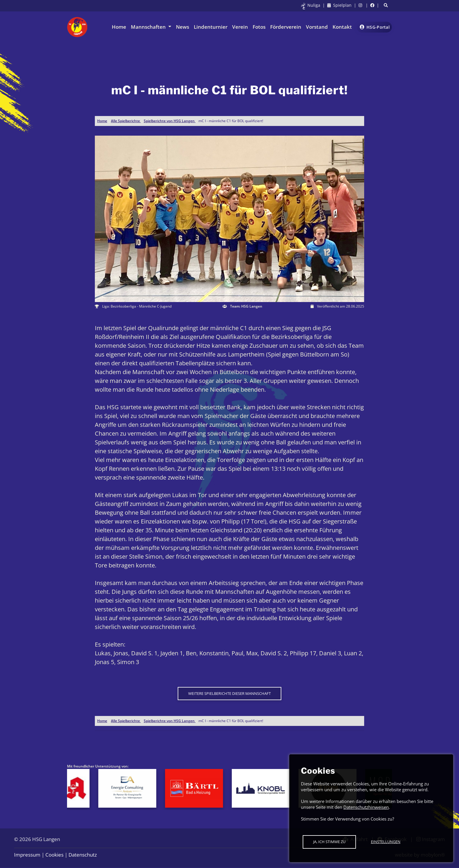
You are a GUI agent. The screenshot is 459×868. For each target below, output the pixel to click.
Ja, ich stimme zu (329, 842)
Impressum (27, 855)
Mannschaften (149, 27)
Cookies (54, 855)
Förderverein (286, 27)
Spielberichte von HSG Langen (170, 121)
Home (119, 27)
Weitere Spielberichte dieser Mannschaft (229, 693)
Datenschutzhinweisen (366, 807)
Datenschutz (83, 855)
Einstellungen (386, 842)
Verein (240, 27)
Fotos (259, 27)
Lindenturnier (211, 27)
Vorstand (317, 27)
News (183, 27)
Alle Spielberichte (126, 121)
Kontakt (342, 27)
